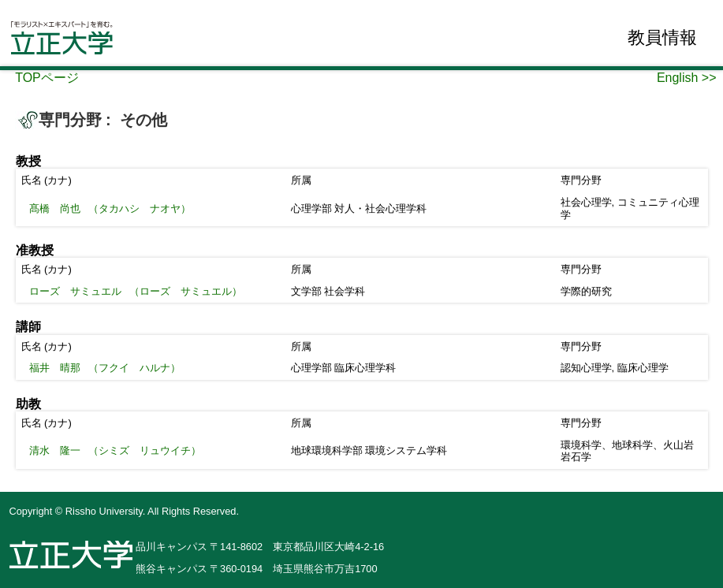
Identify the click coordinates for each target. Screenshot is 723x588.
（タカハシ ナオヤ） (110, 208)
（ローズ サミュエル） (136, 291)
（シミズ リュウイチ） (116, 450)
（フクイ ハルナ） (105, 368)
